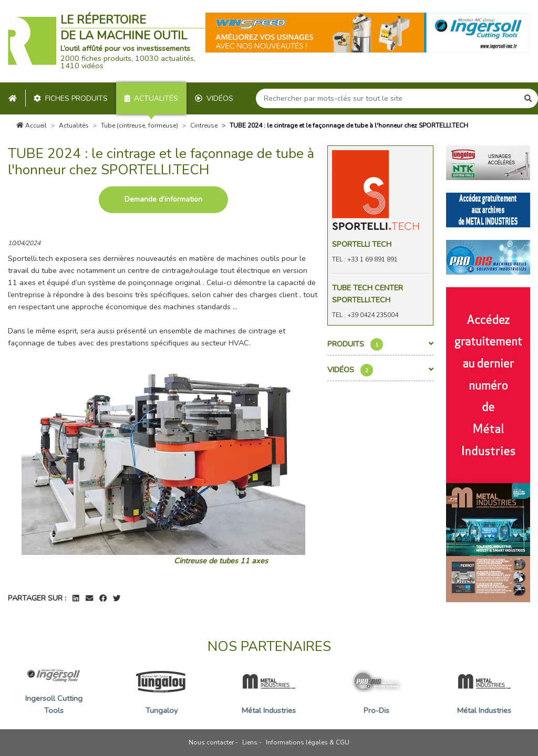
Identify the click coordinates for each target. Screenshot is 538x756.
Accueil (32, 125)
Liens (250, 742)
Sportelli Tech (362, 244)
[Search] (387, 98)
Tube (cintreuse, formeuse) (139, 125)
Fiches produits (71, 98)
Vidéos (214, 98)
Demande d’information (163, 199)
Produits (381, 344)
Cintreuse (204, 125)
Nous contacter (211, 742)
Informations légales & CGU (308, 742)
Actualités (152, 98)
